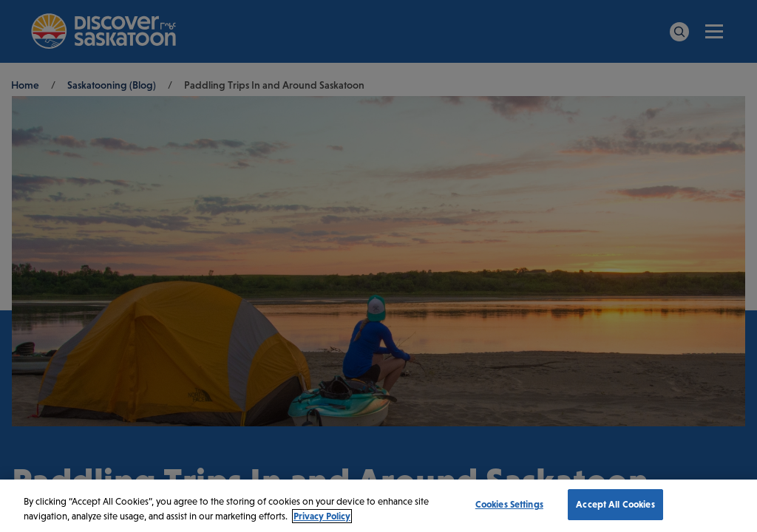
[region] (378, 506)
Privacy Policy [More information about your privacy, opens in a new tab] (322, 516)
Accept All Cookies (615, 504)
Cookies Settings (509, 504)
